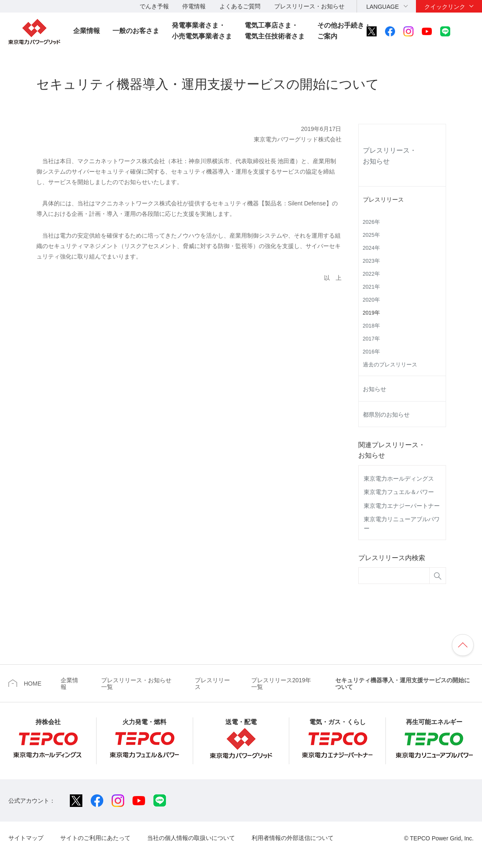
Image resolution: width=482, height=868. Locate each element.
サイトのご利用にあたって (95, 838)
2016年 (371, 352)
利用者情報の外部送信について (293, 838)
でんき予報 (154, 6)
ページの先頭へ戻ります (463, 645)
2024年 (371, 248)
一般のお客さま (136, 31)
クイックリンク (445, 7)
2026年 (371, 222)
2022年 (371, 274)
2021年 (371, 287)
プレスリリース (383, 200)
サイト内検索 (468, 31)
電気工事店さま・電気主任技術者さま (275, 31)
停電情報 (194, 6)
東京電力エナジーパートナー (402, 506)
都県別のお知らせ (386, 415)
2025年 (371, 235)
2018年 (371, 326)
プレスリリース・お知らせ (309, 6)
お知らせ (375, 389)
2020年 (371, 300)
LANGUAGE (383, 7)
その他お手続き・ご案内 (344, 31)
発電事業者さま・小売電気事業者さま (202, 31)
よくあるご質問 (240, 6)
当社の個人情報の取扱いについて (191, 838)
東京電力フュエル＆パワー (399, 492)
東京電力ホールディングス (399, 479)
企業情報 (87, 31)
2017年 (371, 339)
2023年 (371, 261)
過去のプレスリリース (390, 365)
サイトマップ (26, 838)
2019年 (371, 313)
